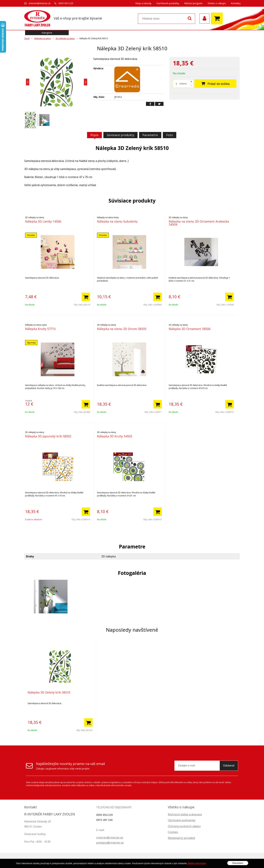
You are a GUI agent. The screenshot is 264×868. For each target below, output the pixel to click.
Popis (94, 135)
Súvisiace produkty (120, 135)
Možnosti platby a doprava (185, 814)
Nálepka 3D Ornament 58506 (190, 329)
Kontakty (236, 3)
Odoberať (229, 766)
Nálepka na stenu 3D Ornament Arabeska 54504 (199, 223)
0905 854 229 (66, 3)
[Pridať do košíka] (86, 297)
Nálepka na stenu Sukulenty (117, 221)
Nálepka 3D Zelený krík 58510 (49, 692)
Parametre (150, 135)
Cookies (173, 832)
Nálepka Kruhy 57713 (40, 329)
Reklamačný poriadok (181, 838)
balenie (183, 84)
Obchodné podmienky (182, 820)
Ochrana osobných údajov (184, 826)
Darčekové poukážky (168, 3)
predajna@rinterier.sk (110, 843)
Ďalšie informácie (197, 864)
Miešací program (193, 3)
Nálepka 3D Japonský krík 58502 (48, 436)
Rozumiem (238, 864)
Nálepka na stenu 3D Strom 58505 (122, 329)
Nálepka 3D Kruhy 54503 (115, 436)
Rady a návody (143, 3)
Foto (170, 135)
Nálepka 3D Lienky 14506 (43, 221)
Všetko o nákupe (217, 3)
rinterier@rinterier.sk (40, 3)
